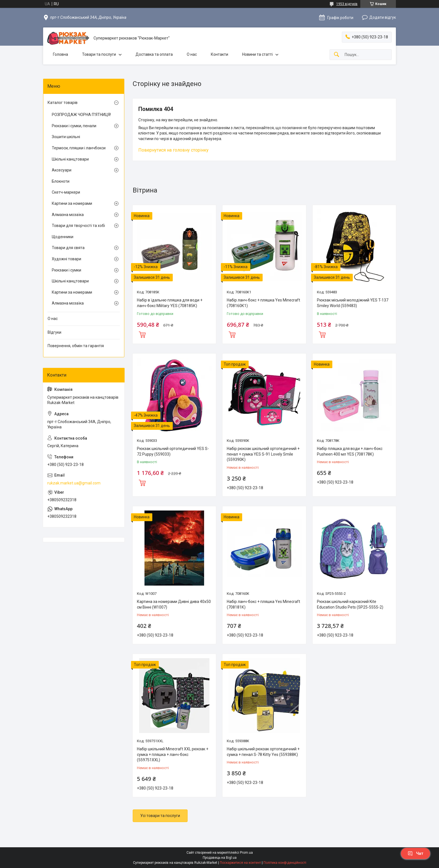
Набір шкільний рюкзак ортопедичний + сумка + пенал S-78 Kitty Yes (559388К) (263, 752)
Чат (415, 853)
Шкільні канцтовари (70, 159)
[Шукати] (337, 55)
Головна (60, 54)
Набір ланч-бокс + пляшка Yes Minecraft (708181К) (263, 604)
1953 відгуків (347, 4)
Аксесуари (62, 170)
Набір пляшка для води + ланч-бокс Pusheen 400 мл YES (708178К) (350, 451)
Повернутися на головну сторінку (173, 150)
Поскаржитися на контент (240, 863)
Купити (142, 334)
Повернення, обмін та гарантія (76, 346)
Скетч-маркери (66, 192)
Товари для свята (68, 248)
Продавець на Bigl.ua (220, 858)
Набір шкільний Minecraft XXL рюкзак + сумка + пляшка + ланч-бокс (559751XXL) (173, 754)
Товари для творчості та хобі (78, 226)
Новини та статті (257, 54)
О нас (192, 54)
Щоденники (63, 237)
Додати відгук (383, 17)
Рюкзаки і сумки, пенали (74, 126)
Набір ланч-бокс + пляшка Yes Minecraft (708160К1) (263, 303)
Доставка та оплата (154, 54)
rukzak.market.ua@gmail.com (74, 483)
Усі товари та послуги (160, 816)
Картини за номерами (72, 203)
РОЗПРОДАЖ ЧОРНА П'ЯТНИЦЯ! (81, 115)
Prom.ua (246, 853)
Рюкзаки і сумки (66, 270)
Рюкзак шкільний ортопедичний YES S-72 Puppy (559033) (173, 451)
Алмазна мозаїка (68, 215)
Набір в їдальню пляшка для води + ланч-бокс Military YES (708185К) (170, 303)
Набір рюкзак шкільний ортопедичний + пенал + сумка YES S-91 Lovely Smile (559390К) (263, 454)
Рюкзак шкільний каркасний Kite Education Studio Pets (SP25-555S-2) (350, 604)
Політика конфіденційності (285, 863)
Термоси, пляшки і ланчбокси (79, 148)
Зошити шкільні (66, 137)
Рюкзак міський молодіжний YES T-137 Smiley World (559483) (353, 303)
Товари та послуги (99, 54)
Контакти (219, 54)
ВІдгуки (54, 332)
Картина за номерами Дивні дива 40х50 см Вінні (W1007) (174, 604)
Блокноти (61, 181)
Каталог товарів (63, 103)
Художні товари (66, 259)
